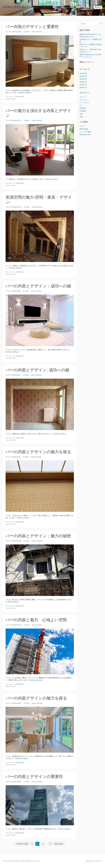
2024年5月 (83, 76)
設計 (14, 99)
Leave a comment (37, 32)
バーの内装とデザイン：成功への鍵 (38, 286)
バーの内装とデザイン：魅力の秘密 (38, 536)
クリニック (83, 100)
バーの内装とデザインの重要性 (34, 777)
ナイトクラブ (84, 103)
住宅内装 (18, 97)
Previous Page (22, 844)
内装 (22, 97)
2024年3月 (83, 82)
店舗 (81, 117)
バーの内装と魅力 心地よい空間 (36, 620)
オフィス (83, 97)
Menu (98, 7)
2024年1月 (83, 87)
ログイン (83, 126)
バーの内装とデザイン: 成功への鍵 (37, 370)
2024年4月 (83, 79)
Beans (88, 861)
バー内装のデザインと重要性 (32, 27)
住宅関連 (18, 606)
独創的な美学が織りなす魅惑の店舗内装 (27, 7)
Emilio (27, 32)
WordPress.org (85, 135)
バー (14, 97)
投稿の (84, 129)
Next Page (59, 844)
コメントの (85, 132)
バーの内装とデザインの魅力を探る (38, 452)
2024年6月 (83, 73)
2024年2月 (83, 85)
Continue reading (25, 93)
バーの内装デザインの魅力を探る (36, 698)
